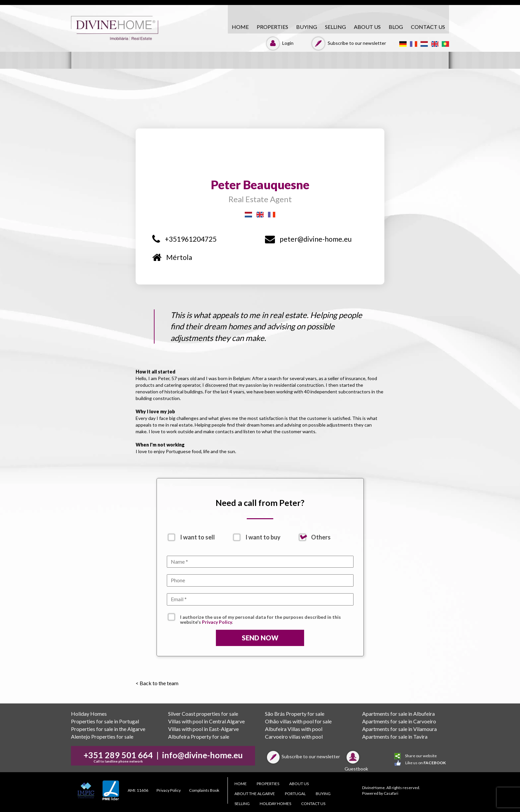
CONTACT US (428, 27)
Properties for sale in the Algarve (108, 729)
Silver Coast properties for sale (203, 714)
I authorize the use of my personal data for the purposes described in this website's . (260, 618)
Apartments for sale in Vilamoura (399, 729)
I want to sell (197, 537)
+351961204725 (184, 239)
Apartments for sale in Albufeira (398, 714)
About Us (367, 27)
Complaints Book (204, 790)
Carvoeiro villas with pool (294, 736)
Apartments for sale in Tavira (395, 736)
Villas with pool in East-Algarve (203, 729)
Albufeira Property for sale (199, 736)
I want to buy (263, 537)
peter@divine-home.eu (308, 239)
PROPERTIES (272, 27)
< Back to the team (157, 683)
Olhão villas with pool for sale (298, 721)
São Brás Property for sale (295, 714)
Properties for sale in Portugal (105, 721)
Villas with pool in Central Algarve (206, 721)
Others (321, 537)
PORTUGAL (295, 794)
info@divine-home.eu (202, 755)
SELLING (335, 27)
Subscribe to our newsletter (348, 43)
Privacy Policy (217, 622)
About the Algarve (255, 794)
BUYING (307, 27)
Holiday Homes (89, 714)
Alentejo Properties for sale (102, 736)
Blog (396, 27)
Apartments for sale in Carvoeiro (399, 721)
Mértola (172, 257)
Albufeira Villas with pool (294, 729)
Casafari (391, 793)
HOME (240, 27)
